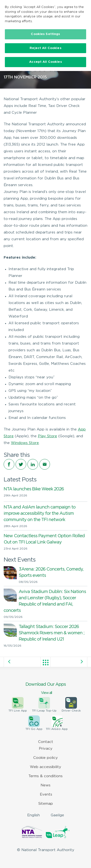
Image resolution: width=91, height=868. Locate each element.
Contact (46, 742)
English (33, 815)
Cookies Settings (45, 34)
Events (46, 794)
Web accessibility (45, 767)
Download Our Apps (45, 689)
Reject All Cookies (45, 48)
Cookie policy (45, 758)
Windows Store (25, 443)
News (45, 785)
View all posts (46, 663)
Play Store (47, 436)
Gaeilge (57, 815)
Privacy (46, 749)
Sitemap (46, 804)
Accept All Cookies (45, 62)
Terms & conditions (45, 776)
